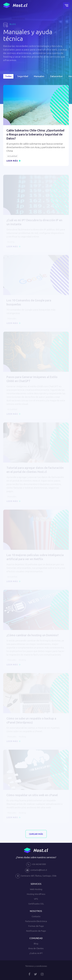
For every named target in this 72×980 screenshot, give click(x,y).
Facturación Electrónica (36, 921)
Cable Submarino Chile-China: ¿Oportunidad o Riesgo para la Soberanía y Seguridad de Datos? (35, 134)
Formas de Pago (36, 926)
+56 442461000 (36, 864)
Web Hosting (36, 889)
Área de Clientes (36, 948)
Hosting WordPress (36, 894)
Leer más (14, 161)
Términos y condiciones (36, 966)
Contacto (36, 916)
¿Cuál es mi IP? (36, 953)
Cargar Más (36, 834)
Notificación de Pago (36, 931)
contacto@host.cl (36, 870)
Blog (36, 944)
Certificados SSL (36, 904)
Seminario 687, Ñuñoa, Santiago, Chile (36, 876)
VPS (36, 899)
